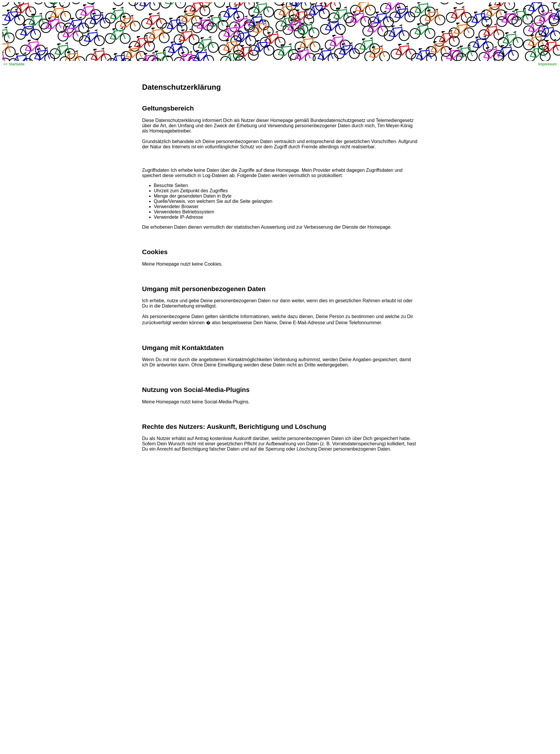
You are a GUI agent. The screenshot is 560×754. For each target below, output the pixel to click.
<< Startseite (14, 64)
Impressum (548, 64)
